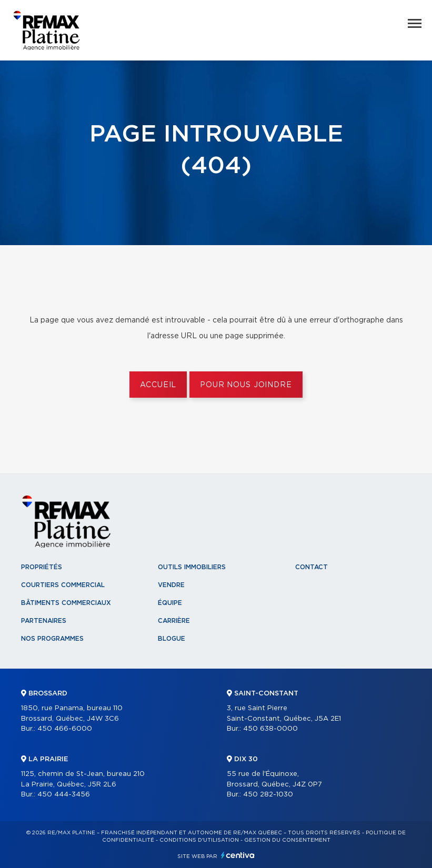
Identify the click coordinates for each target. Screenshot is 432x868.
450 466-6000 (65, 729)
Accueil (158, 385)
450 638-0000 (270, 729)
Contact (312, 567)
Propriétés (42, 567)
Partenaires (44, 621)
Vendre (171, 585)
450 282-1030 (268, 795)
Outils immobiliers (192, 567)
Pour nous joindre (246, 385)
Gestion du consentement (287, 840)
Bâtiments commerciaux (66, 603)
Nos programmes (52, 639)
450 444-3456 (64, 795)
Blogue (172, 639)
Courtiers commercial (63, 585)
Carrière (174, 621)
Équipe (170, 603)
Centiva (238, 855)
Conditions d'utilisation (199, 840)
